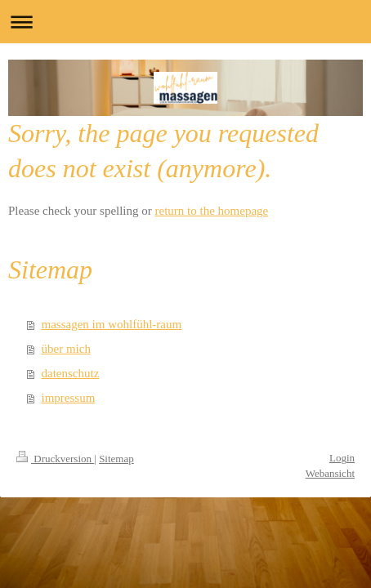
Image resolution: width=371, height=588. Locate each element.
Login (342, 458)
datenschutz (71, 373)
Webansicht (330, 473)
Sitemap (116, 459)
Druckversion (55, 459)
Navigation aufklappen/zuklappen (185, 22)
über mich (66, 349)
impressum (69, 398)
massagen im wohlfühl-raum (112, 324)
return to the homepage (212, 211)
